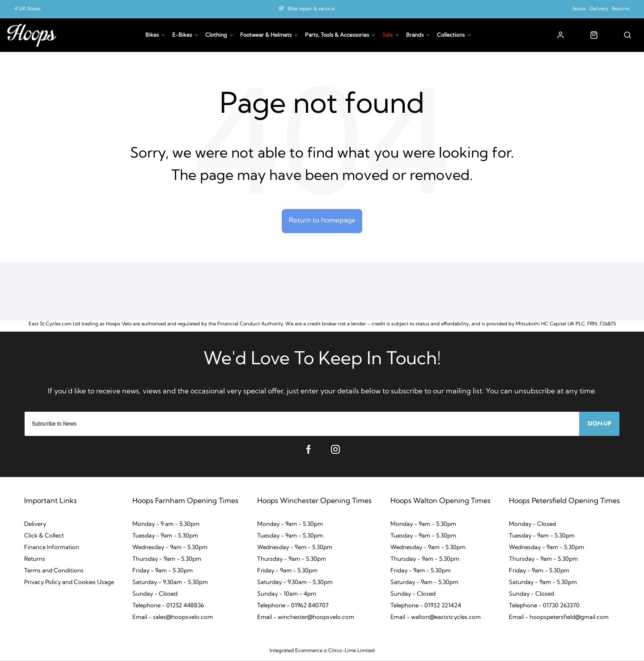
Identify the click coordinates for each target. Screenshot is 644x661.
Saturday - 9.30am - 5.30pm (170, 584)
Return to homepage (322, 222)
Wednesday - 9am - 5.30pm (170, 549)
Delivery (599, 9)
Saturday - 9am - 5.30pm (424, 584)
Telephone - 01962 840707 (293, 608)
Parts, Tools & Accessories (337, 35)
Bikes (152, 35)
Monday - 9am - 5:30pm (423, 526)
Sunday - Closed (155, 596)
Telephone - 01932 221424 (426, 608)
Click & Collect (44, 538)
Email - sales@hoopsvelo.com (173, 619)
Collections (451, 35)
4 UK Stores (28, 9)
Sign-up (599, 426)
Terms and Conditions (54, 573)
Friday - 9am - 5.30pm (163, 573)
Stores (579, 9)
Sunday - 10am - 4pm (287, 596)
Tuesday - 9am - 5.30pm (165, 538)
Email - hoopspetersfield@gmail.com (559, 619)
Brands (415, 35)
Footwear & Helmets (266, 35)
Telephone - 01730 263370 (544, 608)
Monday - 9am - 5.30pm (290, 526)
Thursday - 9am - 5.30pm (167, 561)
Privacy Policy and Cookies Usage (69, 584)
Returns (621, 9)
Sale (388, 35)
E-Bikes (182, 35)
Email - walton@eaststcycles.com (436, 619)
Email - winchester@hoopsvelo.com (306, 619)
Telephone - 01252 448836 (168, 608)
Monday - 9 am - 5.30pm (166, 526)
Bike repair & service (311, 9)
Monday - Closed (532, 526)
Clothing (216, 35)
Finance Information (52, 549)
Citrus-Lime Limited (352, 653)
